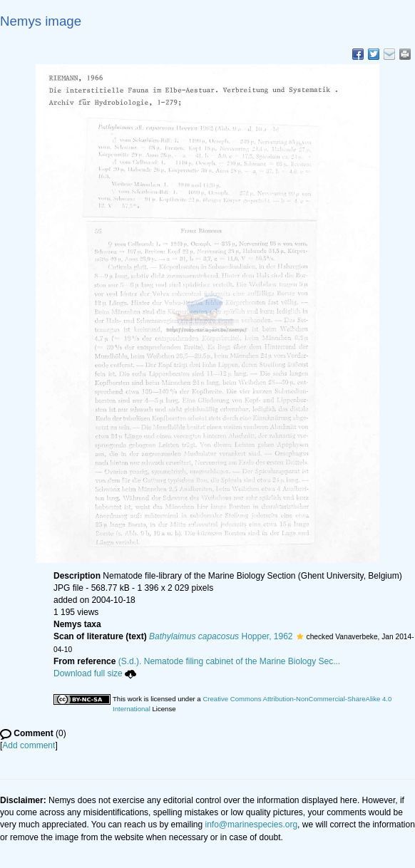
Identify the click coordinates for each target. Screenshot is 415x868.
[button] (300, 636)
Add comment (29, 745)
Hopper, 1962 (221, 636)
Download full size (95, 673)
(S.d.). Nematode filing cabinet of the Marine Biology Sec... (230, 661)
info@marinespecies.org (252, 825)
